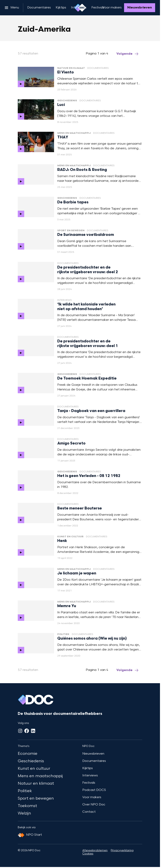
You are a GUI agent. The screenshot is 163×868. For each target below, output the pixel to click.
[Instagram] (20, 731)
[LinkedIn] (33, 731)
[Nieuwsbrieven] (140, 8)
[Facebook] (27, 731)
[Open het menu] (12, 8)
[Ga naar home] (80, 8)
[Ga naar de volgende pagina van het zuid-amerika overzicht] (128, 54)
